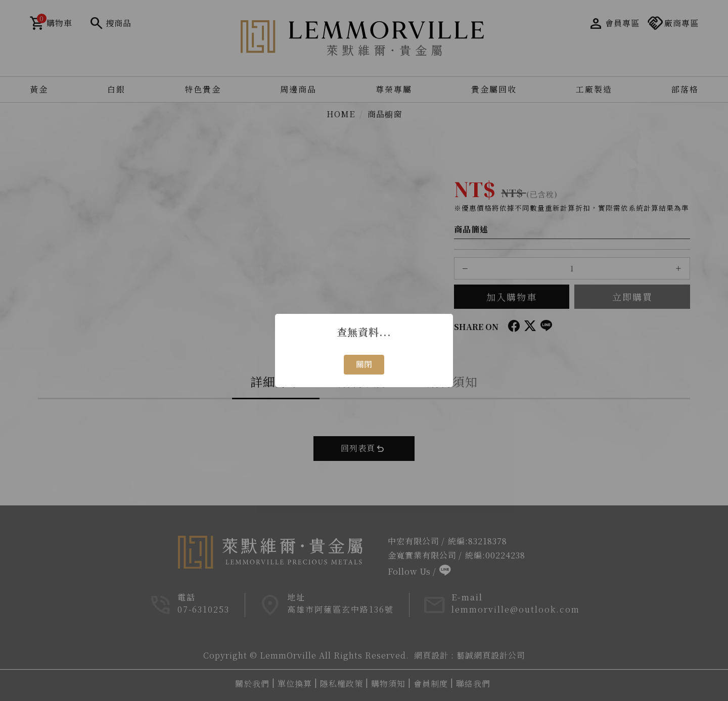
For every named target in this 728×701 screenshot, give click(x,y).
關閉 (364, 364)
